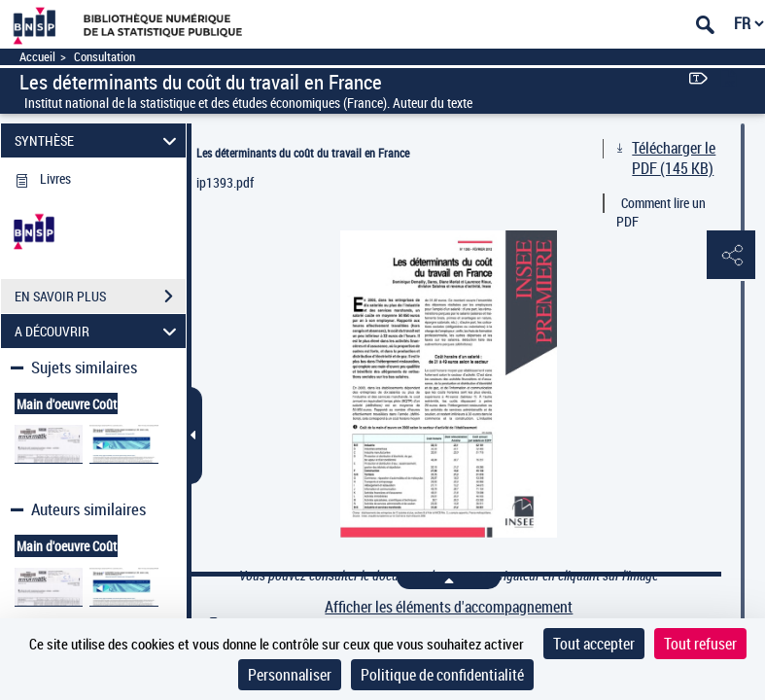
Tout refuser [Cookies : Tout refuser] (700, 644)
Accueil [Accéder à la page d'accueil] (37, 57)
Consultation (104, 57)
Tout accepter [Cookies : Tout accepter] (594, 644)
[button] (731, 256)
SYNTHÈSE (98, 140)
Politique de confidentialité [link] (442, 675)
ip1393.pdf (225, 182)
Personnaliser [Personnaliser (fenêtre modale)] (290, 675)
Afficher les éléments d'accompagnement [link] (449, 607)
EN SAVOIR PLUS (100, 297)
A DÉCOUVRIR (98, 331)
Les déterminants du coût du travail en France (303, 153)
